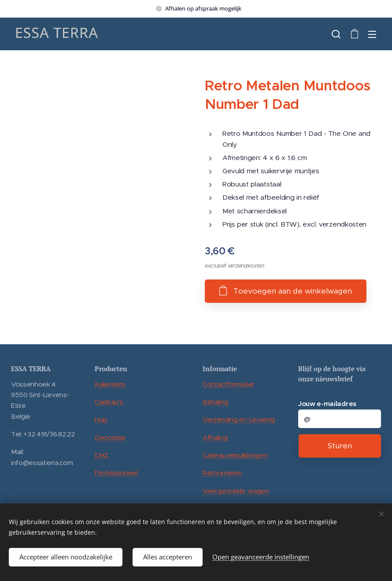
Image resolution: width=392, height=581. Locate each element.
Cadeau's (109, 402)
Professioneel (116, 473)
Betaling (215, 402)
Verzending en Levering (239, 419)
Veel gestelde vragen (236, 490)
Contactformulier (228, 384)
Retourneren (222, 473)
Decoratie (110, 437)
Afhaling (215, 437)
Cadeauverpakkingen (235, 455)
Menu (372, 34)
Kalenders (110, 384)
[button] (336, 34)
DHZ (102, 455)
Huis (101, 419)
